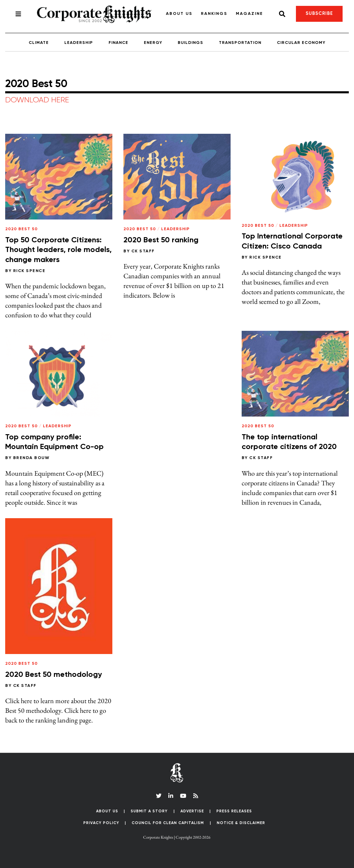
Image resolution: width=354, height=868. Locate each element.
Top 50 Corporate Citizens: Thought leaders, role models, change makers (58, 250)
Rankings (214, 14)
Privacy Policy (101, 823)
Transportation (240, 43)
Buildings (190, 43)
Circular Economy (301, 43)
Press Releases (234, 811)
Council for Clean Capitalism (168, 823)
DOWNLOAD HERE (37, 100)
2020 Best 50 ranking (161, 240)
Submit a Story (149, 811)
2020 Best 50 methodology (54, 675)
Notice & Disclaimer (241, 823)
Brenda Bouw (31, 458)
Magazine (249, 14)
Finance (118, 43)
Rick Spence (29, 271)
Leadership (79, 43)
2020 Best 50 (21, 229)
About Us (179, 14)
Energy (153, 43)
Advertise (192, 811)
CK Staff (143, 251)
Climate (39, 43)
